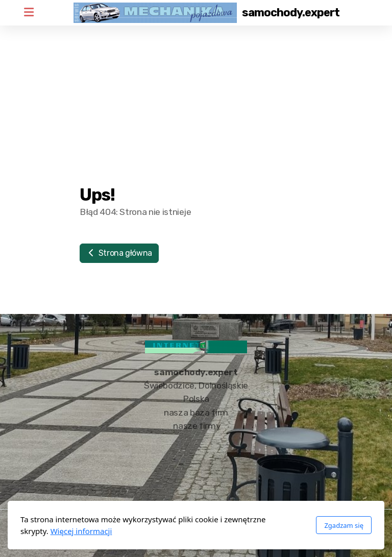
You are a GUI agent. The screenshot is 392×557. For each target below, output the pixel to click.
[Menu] (29, 13)
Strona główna (119, 253)
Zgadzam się (344, 525)
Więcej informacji (81, 531)
